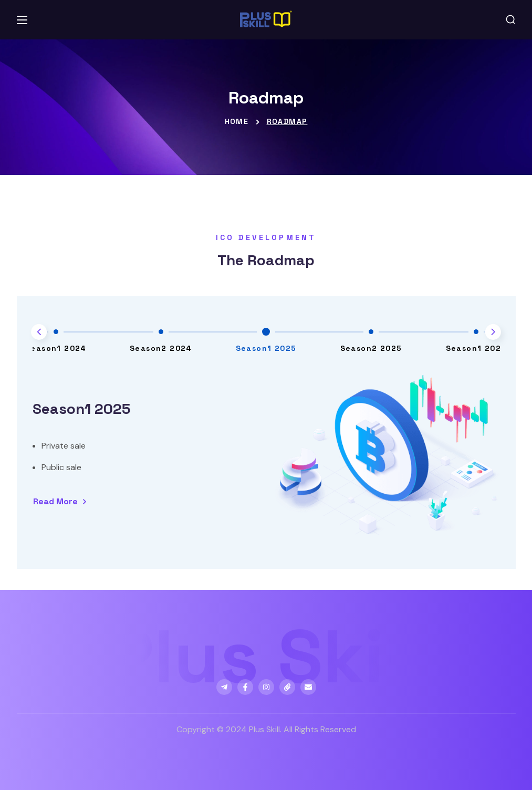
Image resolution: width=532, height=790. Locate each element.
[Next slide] (493, 332)
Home (237, 121)
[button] (510, 20)
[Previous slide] (39, 332)
